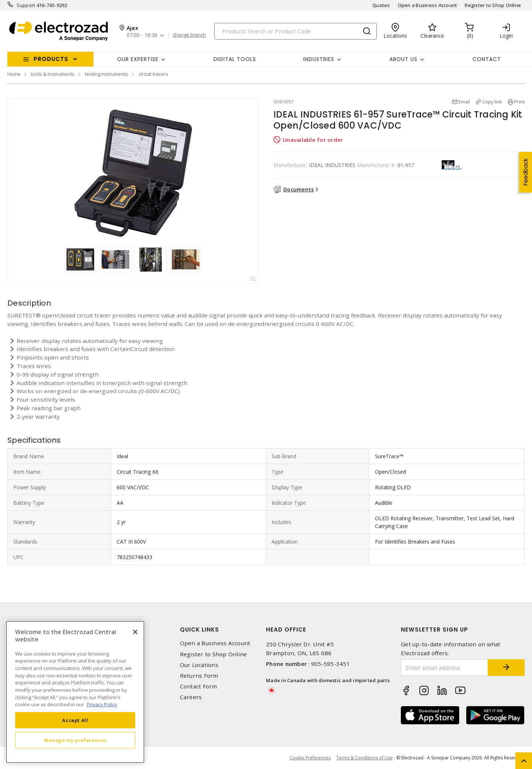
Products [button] (51, 59)
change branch (189, 35)
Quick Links (199, 630)
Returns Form (199, 676)
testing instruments (107, 74)
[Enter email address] (444, 668)
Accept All (75, 720)
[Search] (296, 31)
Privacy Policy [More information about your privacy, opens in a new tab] (102, 704)
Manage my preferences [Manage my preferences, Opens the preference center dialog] (75, 740)
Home (14, 74)
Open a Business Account (428, 5)
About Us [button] (403, 59)
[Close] (135, 632)
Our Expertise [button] (138, 59)
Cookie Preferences (310, 758)
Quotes (381, 5)
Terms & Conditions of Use (364, 758)
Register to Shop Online (493, 5)
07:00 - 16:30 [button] (142, 35)
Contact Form (199, 686)
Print (519, 102)
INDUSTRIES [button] (319, 59)
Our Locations (199, 665)
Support (26, 5)
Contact (487, 59)
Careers (191, 697)
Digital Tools (235, 59)
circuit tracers (153, 74)
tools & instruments (53, 74)
